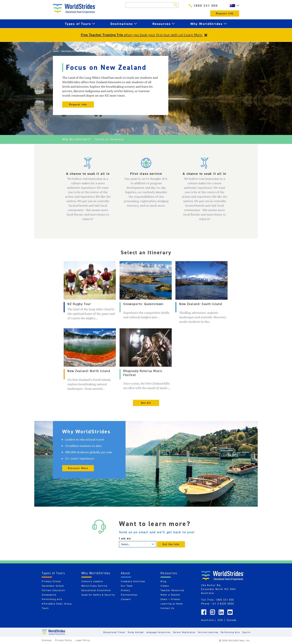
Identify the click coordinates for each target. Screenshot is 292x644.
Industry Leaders (92, 581)
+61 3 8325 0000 (223, 604)
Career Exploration (184, 632)
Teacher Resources (172, 590)
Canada (232, 620)
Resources (162, 24)
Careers (126, 599)
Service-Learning (208, 632)
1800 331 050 (203, 5)
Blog (163, 581)
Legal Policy (83, 640)
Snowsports (49, 595)
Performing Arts (52, 599)
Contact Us (168, 608)
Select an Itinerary (109, 139)
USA (220, 620)
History (125, 590)
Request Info (225, 13)
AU (234, 6)
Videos (165, 586)
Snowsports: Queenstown (143, 304)
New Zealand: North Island (89, 371)
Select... (125, 544)
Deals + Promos (170, 599)
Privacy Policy (64, 640)
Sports (246, 632)
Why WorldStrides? (76, 139)
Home (56, 51)
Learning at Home (172, 604)
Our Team (127, 586)
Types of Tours (78, 24)
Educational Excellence (96, 590)
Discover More (78, 468)
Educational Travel (114, 632)
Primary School (51, 581)
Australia (207, 620)
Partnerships (129, 595)
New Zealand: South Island (201, 304)
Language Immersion (158, 632)
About (126, 573)
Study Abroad (136, 632)
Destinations (122, 24)
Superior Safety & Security (98, 595)
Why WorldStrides (207, 24)
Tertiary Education (53, 590)
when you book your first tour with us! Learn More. (142, 35)
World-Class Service (94, 586)
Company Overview (133, 581)
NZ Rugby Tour (79, 304)
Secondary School (70, 51)
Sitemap (47, 640)
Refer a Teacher (170, 595)
